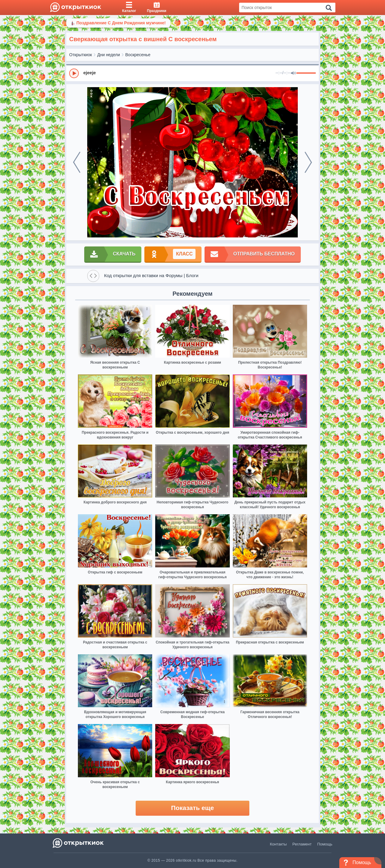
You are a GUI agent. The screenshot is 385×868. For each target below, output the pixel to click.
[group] (192, 73)
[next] (308, 162)
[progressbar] (306, 73)
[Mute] (293, 73)
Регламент (302, 844)
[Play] (74, 73)
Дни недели (109, 55)
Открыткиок (81, 55)
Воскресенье (138, 55)
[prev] (77, 162)
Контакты (278, 844)
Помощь (325, 844)
